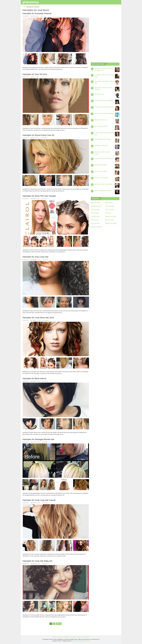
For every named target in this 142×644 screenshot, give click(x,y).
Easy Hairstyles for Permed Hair (104, 107)
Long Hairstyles (95, 216)
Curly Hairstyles (110, 206)
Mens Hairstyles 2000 (101, 126)
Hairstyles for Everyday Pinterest (37, 13)
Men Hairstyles (110, 220)
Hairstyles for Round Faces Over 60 (38, 135)
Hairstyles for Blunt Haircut (34, 378)
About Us (79, 637)
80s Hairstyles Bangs (101, 165)
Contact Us (60, 637)
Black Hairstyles (96, 203)
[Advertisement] (104, 33)
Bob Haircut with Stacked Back (104, 184)
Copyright (66, 637)
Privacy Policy (86, 637)
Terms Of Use (73, 637)
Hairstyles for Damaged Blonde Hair (38, 439)
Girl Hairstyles (95, 213)
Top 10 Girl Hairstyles (101, 171)
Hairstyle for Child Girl (101, 146)
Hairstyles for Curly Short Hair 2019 (38, 318)
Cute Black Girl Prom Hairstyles (104, 101)
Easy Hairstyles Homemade (102, 139)
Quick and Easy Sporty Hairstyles (104, 113)
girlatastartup (31, 2)
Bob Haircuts (109, 203)
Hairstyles (26, 16)
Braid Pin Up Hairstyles (101, 178)
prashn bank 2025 (85, 641)
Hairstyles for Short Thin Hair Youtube (39, 196)
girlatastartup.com (76, 641)
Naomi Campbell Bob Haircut (103, 191)
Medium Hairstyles (111, 216)
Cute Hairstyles (95, 210)
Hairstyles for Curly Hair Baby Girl (37, 561)
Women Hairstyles (96, 227)
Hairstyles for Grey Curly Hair (35, 257)
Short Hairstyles (95, 223)
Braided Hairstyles (96, 206)
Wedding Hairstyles (111, 223)
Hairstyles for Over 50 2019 (35, 74)
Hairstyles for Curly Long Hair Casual (39, 500)
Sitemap (55, 637)
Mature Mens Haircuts (101, 120)
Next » (59, 624)
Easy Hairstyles (110, 210)
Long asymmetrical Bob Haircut (104, 158)
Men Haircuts (95, 220)
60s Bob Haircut (99, 94)
